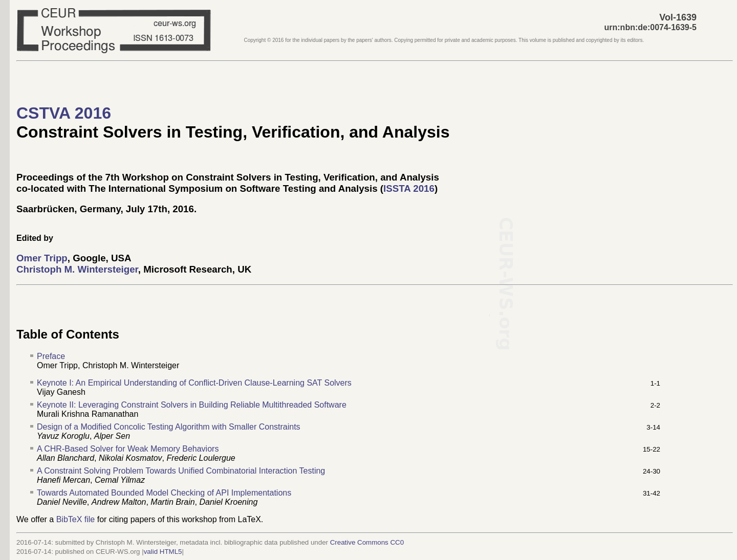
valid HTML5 (163, 552)
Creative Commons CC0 (367, 542)
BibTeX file (76, 519)
